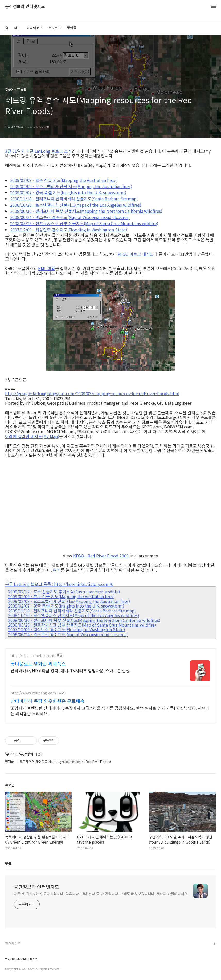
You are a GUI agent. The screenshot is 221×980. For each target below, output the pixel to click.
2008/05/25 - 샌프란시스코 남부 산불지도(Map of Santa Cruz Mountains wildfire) (84, 223)
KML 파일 (47, 268)
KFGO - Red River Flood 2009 (101, 556)
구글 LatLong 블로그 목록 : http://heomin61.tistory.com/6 (59, 584)
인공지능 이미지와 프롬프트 (21, 959)
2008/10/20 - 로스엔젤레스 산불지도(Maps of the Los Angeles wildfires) (76, 205)
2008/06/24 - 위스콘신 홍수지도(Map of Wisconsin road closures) (70, 217)
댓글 (8, 864)
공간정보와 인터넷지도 (25, 7)
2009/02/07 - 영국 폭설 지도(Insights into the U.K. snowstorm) (68, 192)
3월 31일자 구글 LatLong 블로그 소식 (38, 151)
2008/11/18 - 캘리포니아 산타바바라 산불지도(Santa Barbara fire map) (74, 199)
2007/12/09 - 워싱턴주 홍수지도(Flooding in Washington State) (68, 230)
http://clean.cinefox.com (32, 656)
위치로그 (55, 28)
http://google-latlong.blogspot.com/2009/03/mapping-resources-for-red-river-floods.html (92, 393)
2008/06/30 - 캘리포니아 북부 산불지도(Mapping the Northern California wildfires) (86, 211)
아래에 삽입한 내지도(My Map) (32, 436)
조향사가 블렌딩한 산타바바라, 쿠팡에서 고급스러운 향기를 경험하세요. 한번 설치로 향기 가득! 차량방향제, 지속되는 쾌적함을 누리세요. (110, 711)
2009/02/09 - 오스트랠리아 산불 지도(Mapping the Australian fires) (71, 186)
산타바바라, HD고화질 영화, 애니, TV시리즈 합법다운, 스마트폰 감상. (71, 670)
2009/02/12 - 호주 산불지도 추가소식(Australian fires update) (64, 592)
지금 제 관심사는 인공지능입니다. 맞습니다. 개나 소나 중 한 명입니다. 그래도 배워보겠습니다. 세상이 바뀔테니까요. (101, 894)
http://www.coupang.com (33, 693)
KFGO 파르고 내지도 (136, 254)
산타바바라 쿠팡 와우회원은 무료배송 (48, 701)
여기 (57, 570)
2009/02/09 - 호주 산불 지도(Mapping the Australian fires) (63, 180)
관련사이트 (13, 943)
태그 (18, 28)
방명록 (72, 28)
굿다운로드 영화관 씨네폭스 (38, 663)
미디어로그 (35, 28)
